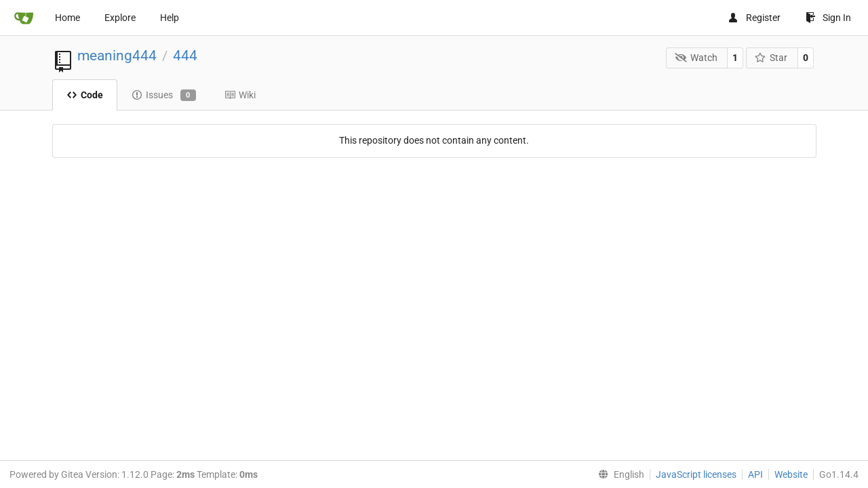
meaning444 (117, 56)
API (755, 474)
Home (67, 18)
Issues (164, 96)
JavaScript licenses (696, 474)
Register (754, 18)
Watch (696, 58)
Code (85, 95)
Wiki (240, 95)
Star (771, 58)
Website (791, 474)
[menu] (618, 474)
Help (170, 18)
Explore (120, 18)
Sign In (828, 18)
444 (185, 56)
